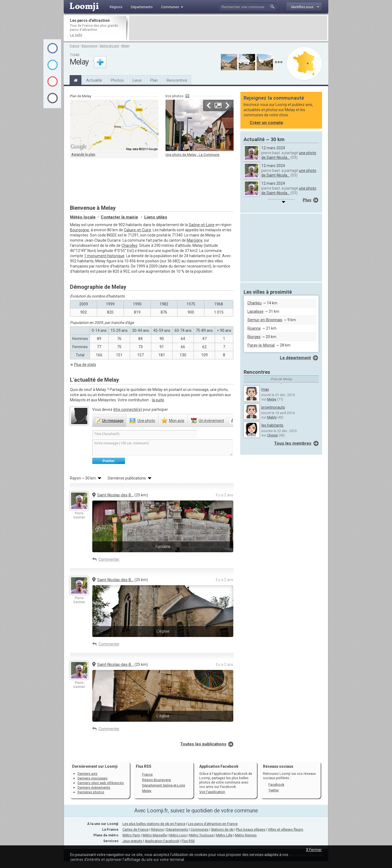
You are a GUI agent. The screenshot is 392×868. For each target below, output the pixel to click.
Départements (177, 829)
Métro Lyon (178, 835)
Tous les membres (293, 443)
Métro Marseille (155, 835)
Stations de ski (222, 829)
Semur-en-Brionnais (265, 320)
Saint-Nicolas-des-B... (115, 495)
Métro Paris (131, 835)
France (74, 46)
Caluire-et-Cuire (137, 230)
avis (177, 421)
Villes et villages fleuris (286, 829)
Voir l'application (212, 792)
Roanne (254, 328)
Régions (157, 829)
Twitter (274, 790)
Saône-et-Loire (109, 46)
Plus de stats (85, 365)
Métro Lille (224, 835)
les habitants (272, 425)
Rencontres (177, 80)
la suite (158, 400)
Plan (154, 80)
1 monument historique (104, 256)
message (113, 421)
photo (146, 421)
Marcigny (195, 240)
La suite (76, 35)
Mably (272, 417)
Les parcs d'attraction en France (213, 824)
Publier (108, 461)
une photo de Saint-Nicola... (289, 155)
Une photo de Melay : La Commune (192, 155)
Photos (117, 80)
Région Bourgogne (157, 780)
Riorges (254, 337)
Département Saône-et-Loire (164, 785)
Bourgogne (89, 46)
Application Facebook (162, 841)
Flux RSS (144, 766)
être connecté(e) (128, 409)
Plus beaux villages (251, 829)
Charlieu (255, 303)
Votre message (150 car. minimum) (163, 448)
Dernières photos (91, 792)
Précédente (209, 105)
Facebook (276, 784)
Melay (125, 46)
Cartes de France (136, 829)
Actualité (94, 80)
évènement (211, 421)
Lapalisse (255, 311)
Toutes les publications (203, 744)
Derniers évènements (94, 787)
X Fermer (314, 850)
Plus (307, 200)
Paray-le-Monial (261, 345)
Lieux (137, 80)
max (265, 389)
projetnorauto (273, 407)
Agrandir (218, 105)
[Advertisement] (228, 28)
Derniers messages (93, 778)
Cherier (272, 435)
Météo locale (83, 217)
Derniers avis (88, 774)
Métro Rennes (246, 835)
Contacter (119, 217)
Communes (200, 829)
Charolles (129, 245)
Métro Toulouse (201, 835)
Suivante (227, 105)
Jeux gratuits (132, 841)
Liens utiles (156, 217)
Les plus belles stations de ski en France (154, 824)
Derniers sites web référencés (101, 783)
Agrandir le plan (83, 154)
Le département (295, 358)
